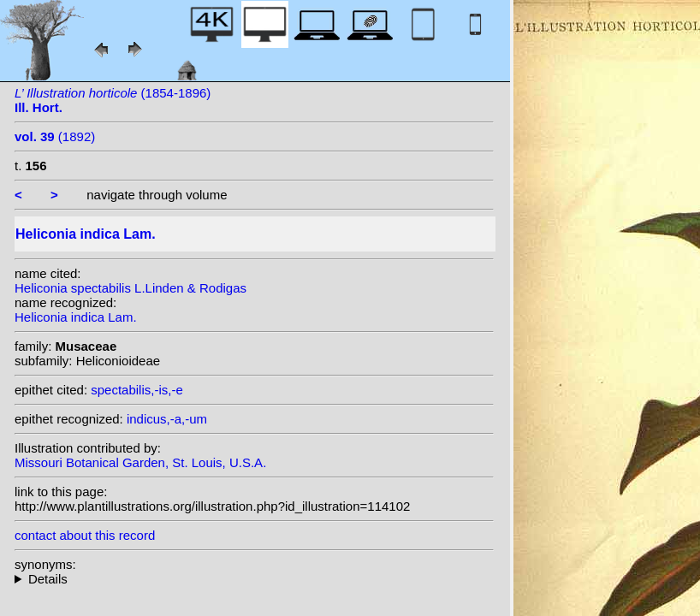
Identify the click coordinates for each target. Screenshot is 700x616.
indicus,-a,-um (167, 419)
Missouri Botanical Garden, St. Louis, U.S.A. (140, 462)
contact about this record (85, 535)
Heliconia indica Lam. (76, 317)
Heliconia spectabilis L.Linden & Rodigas (131, 288)
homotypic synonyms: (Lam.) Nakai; (254, 579)
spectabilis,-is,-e (137, 390)
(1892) (55, 136)
